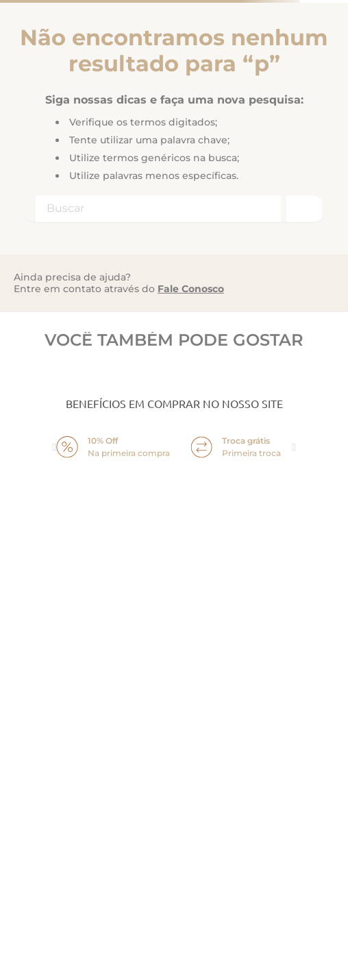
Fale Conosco (191, 289)
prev (54, 447)
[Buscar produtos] (303, 209)
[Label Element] (174, 209)
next (294, 447)
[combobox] (174, 209)
